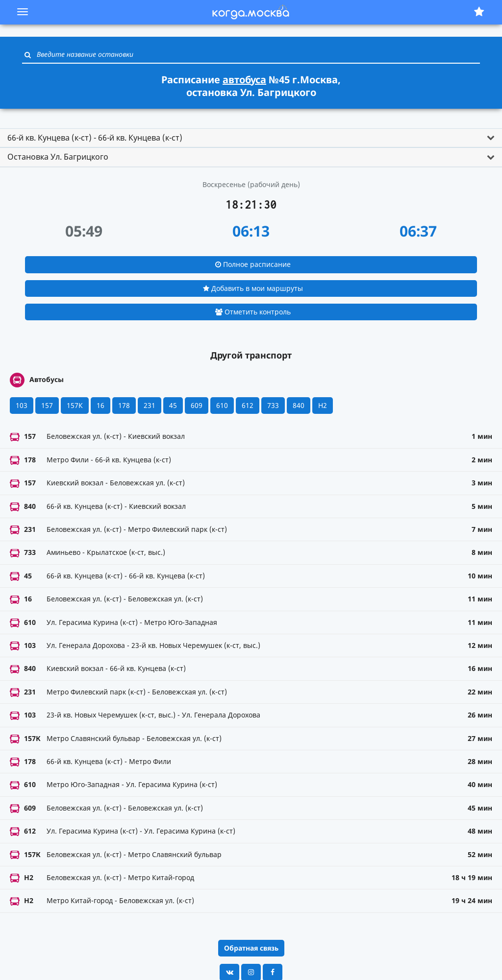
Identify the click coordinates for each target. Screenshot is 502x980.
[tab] (251, 138)
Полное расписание (253, 264)
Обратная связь (251, 948)
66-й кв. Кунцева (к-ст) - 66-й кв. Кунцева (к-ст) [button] (95, 138)
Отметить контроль (253, 312)
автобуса (244, 80)
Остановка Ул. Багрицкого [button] (58, 157)
